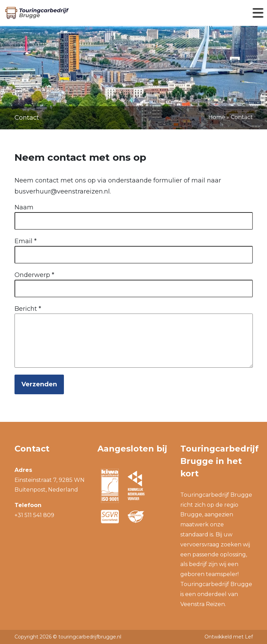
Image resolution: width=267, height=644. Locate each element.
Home (217, 117)
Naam (24, 207)
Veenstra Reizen (203, 604)
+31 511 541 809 (34, 515)
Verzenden (39, 384)
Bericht (28, 309)
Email (26, 241)
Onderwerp (34, 275)
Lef (249, 637)
